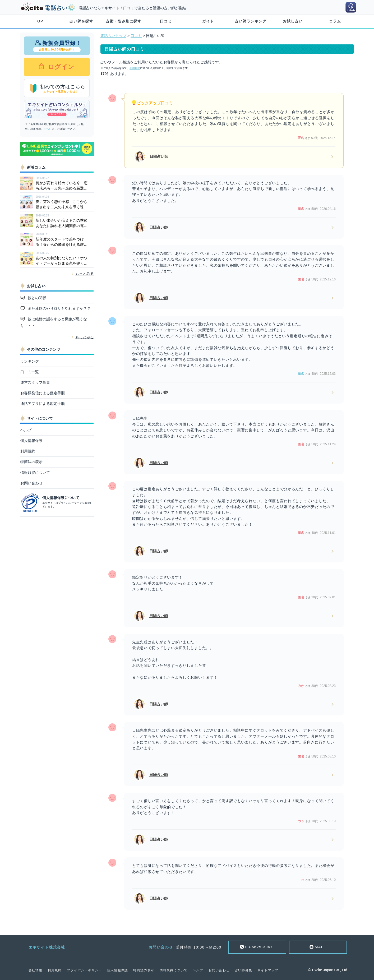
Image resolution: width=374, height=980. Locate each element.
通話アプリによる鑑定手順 (43, 404)
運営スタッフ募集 (35, 382)
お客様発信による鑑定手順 (43, 393)
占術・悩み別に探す (124, 21)
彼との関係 (36, 298)
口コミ (166, 21)
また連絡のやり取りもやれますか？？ (59, 308)
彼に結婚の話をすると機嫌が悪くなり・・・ (54, 322)
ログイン (60, 67)
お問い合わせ (31, 483)
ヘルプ (26, 430)
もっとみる (85, 274)
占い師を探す (81, 21)
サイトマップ (268, 970)
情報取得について (35, 473)
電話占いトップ (113, 36)
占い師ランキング (251, 21)
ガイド (208, 21)
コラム (335, 21)
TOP (39, 21)
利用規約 (28, 451)
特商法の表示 (31, 462)
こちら (48, 129)
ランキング (30, 361)
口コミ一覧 (30, 372)
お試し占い (293, 21)
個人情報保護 (31, 441)
